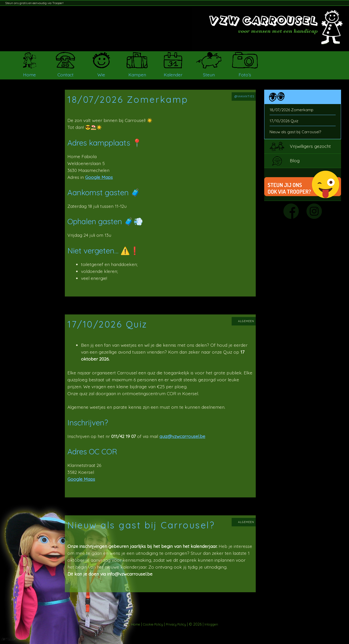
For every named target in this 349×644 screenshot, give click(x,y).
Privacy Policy (176, 624)
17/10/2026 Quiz (284, 121)
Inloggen (211, 624)
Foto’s (245, 75)
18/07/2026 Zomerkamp (291, 110)
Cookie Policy (153, 624)
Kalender (173, 75)
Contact (65, 75)
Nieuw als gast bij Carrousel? (295, 132)
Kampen (137, 75)
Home (29, 75)
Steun (209, 75)
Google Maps (99, 177)
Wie (101, 75)
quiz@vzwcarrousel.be (182, 436)
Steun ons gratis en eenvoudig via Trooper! (34, 3)
